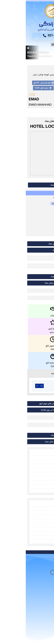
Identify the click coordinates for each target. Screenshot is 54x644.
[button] (27, 45)
